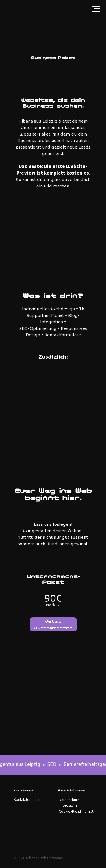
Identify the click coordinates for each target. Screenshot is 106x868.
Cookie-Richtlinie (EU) (77, 812)
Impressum (68, 806)
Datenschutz (69, 800)
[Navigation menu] (96, 9)
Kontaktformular (27, 800)
